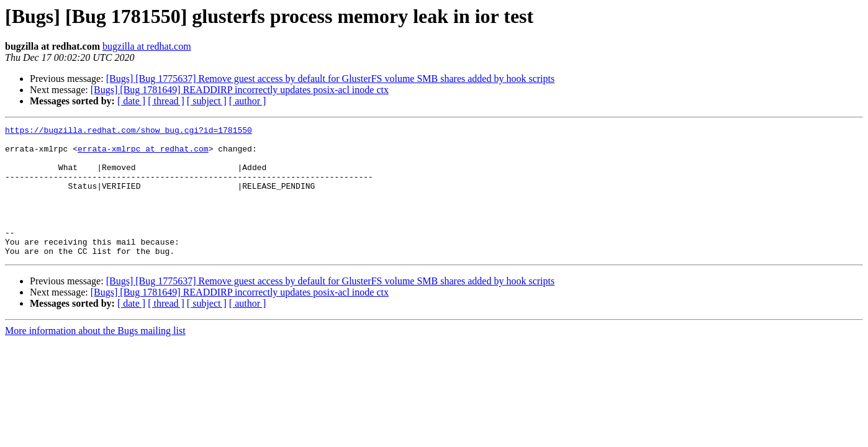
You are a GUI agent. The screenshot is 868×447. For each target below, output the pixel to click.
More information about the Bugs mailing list (95, 357)
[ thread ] (166, 101)
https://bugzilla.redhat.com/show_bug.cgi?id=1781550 (129, 132)
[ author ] (248, 101)
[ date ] (131, 101)
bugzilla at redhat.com (147, 46)
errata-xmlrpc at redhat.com (143, 154)
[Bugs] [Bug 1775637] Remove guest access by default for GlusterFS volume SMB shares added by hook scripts (331, 79)
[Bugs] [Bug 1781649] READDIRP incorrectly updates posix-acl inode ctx (240, 90)
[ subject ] (207, 101)
